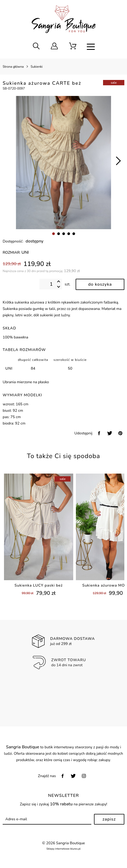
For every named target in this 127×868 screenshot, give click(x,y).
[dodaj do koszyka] (100, 284)
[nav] (91, 47)
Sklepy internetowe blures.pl (63, 849)
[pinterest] (120, 433)
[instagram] (84, 776)
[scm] (73, 47)
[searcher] (36, 47)
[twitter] (110, 433)
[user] (54, 47)
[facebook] (99, 433)
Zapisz (109, 819)
